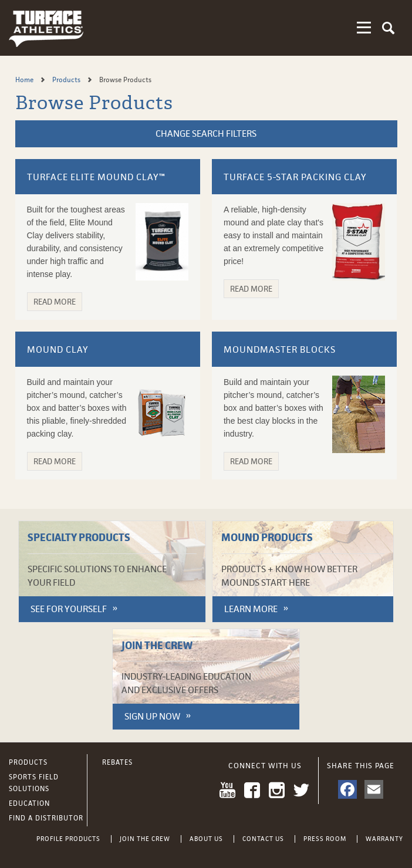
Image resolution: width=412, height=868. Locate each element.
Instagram (277, 790)
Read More (55, 302)
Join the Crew (145, 839)
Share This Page (361, 766)
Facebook (252, 790)
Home (25, 80)
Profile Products (68, 839)
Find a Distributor (46, 818)
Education (29, 803)
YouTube (227, 790)
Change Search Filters (206, 134)
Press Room (325, 839)
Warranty (384, 839)
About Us (206, 839)
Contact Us (263, 839)
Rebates (117, 762)
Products (67, 80)
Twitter (301, 790)
